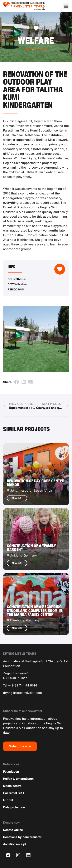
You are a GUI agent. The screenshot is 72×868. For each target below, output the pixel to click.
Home (27, 49)
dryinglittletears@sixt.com (22, 693)
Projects (42, 49)
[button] (66, 6)
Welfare (36, 40)
